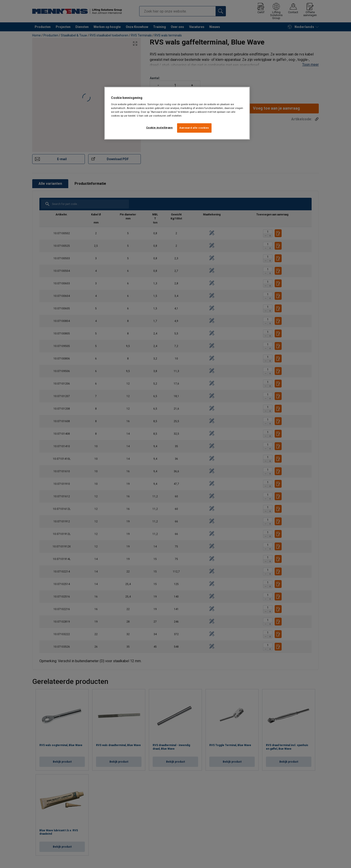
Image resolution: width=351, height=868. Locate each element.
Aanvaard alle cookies (194, 128)
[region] (177, 113)
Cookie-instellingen (159, 128)
